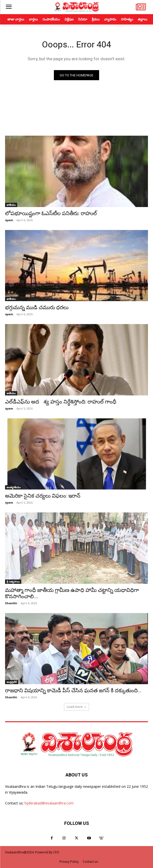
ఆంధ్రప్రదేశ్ (12, 682)
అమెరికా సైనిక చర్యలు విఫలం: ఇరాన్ (43, 496)
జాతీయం (11, 205)
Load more (77, 707)
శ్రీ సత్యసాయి (13, 582)
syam (9, 220)
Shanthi (11, 603)
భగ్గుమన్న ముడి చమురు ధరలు (37, 307)
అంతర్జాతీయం (14, 487)
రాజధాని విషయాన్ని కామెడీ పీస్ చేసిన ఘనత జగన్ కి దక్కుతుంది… (73, 690)
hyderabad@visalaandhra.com (49, 803)
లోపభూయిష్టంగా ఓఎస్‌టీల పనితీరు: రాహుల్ (51, 213)
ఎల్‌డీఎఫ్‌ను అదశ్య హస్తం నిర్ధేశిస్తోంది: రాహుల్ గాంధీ (61, 402)
